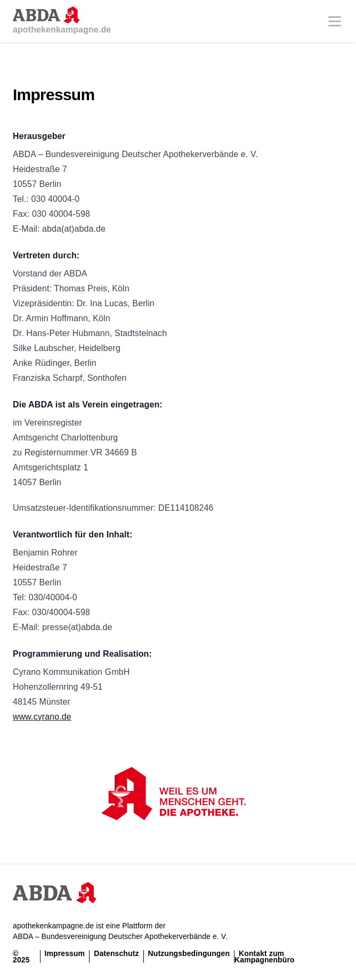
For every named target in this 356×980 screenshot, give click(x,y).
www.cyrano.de (42, 717)
